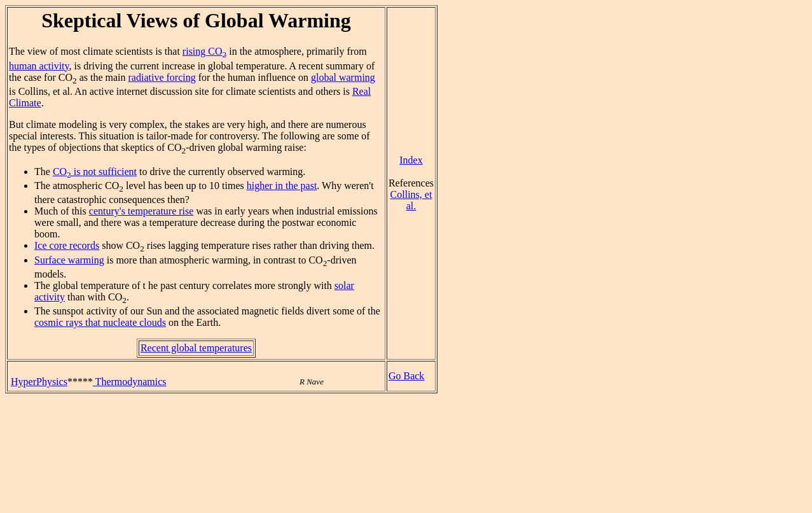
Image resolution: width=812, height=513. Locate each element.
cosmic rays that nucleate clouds (100, 322)
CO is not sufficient (95, 172)
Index (411, 160)
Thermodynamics (130, 382)
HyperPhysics (39, 382)
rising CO (204, 51)
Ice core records (67, 245)
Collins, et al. (411, 200)
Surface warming (69, 260)
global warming (343, 77)
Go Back (406, 376)
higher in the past (282, 186)
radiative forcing (162, 77)
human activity (39, 66)
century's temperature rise (141, 211)
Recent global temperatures (196, 348)
